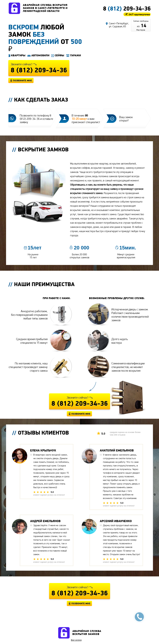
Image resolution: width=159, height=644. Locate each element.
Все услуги (76, 640)
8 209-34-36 (127, 8)
